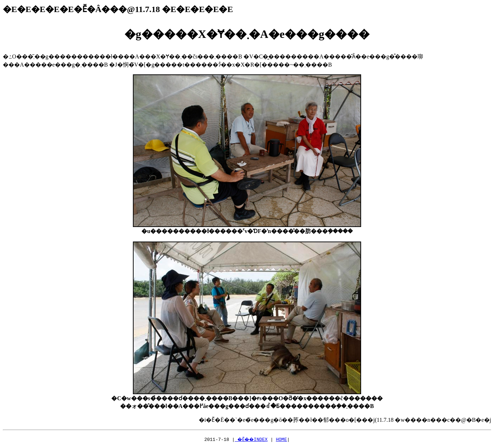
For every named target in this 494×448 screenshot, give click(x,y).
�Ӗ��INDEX (251, 439)
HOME (283, 439)
